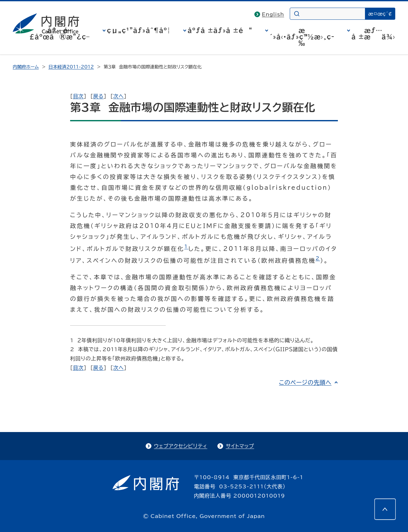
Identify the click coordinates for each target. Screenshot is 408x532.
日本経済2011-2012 (71, 67)
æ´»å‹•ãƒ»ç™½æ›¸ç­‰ (302, 37)
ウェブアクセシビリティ (181, 446)
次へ (118, 96)
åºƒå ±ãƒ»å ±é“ (220, 30)
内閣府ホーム (26, 67)
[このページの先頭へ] (385, 509)
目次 (78, 96)
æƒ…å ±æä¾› (373, 33)
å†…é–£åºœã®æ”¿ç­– (60, 33)
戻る (98, 96)
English (273, 14)
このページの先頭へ (305, 382)
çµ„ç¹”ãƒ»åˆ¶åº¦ (139, 30)
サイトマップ (240, 446)
